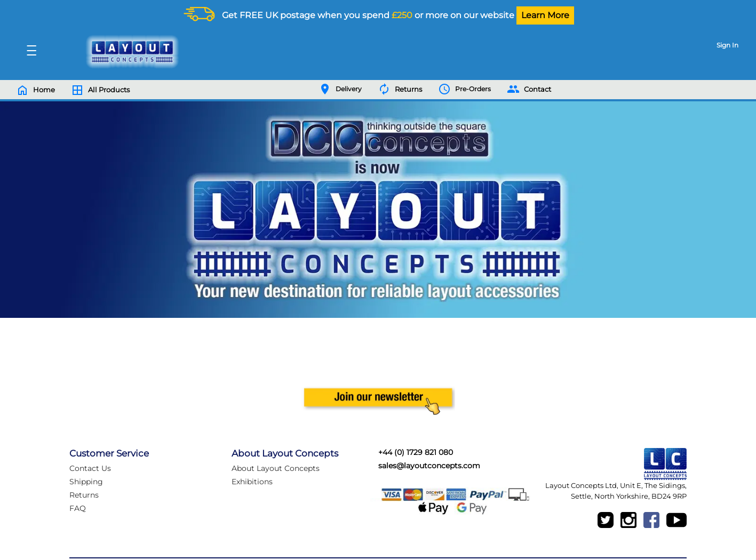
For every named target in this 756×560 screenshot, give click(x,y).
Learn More (545, 15)
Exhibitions (252, 482)
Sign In (727, 45)
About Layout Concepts (276, 468)
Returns (84, 495)
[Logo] (130, 52)
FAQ (78, 508)
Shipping (86, 482)
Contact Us (90, 468)
